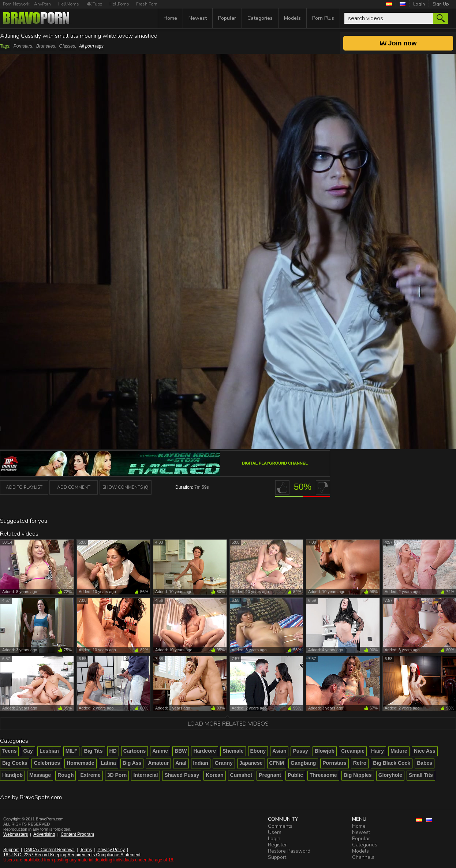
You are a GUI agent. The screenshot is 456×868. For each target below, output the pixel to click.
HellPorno (119, 4)
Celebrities (47, 763)
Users (275, 832)
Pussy (300, 751)
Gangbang (303, 763)
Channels (363, 857)
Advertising (44, 834)
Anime (160, 751)
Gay (28, 751)
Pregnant (270, 775)
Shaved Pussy (182, 775)
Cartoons (134, 751)
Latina (109, 763)
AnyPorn (42, 4)
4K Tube (94, 4)
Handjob (12, 775)
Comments (280, 826)
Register (277, 845)
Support (11, 850)
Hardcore (204, 751)
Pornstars (23, 46)
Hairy (377, 751)
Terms (86, 850)
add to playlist (24, 487)
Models (292, 18)
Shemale (233, 751)
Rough (66, 775)
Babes (425, 763)
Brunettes (46, 46)
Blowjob (325, 751)
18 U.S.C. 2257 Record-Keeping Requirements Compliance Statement (72, 855)
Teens (9, 751)
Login (419, 4)
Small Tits (421, 775)
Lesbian (49, 751)
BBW (181, 751)
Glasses (67, 46)
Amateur (158, 763)
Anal (181, 763)
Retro (360, 763)
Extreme (90, 775)
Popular (227, 18)
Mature (399, 751)
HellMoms (69, 4)
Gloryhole (390, 775)
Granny (224, 763)
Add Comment (74, 487)
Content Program (77, 834)
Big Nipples (358, 775)
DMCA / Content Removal (49, 850)
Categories (260, 18)
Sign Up (441, 4)
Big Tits (93, 751)
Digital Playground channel (275, 463)
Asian (279, 751)
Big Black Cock (392, 763)
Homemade (80, 763)
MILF (72, 751)
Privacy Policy (111, 850)
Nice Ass (425, 751)
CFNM (277, 763)
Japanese (251, 763)
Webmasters (16, 834)
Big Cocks (15, 763)
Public (295, 775)
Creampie (353, 751)
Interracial (145, 775)
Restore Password (289, 851)
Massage (40, 775)
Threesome (323, 775)
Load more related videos (228, 724)
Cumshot (241, 775)
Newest (198, 18)
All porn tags (91, 46)
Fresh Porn (147, 4)
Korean (214, 775)
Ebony (258, 751)
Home (170, 18)
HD (113, 751)
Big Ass (132, 763)
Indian (201, 763)
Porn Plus (323, 18)
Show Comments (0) (126, 487)
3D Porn (117, 775)
